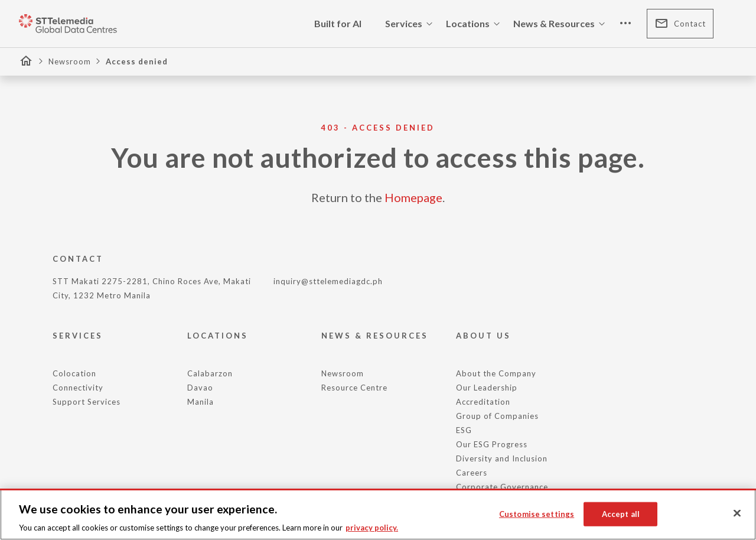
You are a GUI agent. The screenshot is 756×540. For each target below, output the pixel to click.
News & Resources (561, 24)
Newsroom (70, 61)
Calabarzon (210, 373)
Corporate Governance (502, 487)
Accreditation (483, 402)
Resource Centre (354, 388)
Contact (680, 24)
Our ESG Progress (492, 444)
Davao (200, 388)
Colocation (74, 373)
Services (411, 24)
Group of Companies (497, 416)
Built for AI (338, 23)
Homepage (413, 197)
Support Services (87, 402)
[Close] (737, 513)
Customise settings (537, 513)
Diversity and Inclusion (502, 458)
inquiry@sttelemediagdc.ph (328, 281)
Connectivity (78, 388)
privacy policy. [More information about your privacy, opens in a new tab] (372, 528)
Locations (475, 24)
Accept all (621, 513)
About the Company (496, 373)
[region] (378, 514)
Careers (472, 473)
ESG (464, 430)
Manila (201, 402)
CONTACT (78, 259)
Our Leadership (487, 388)
